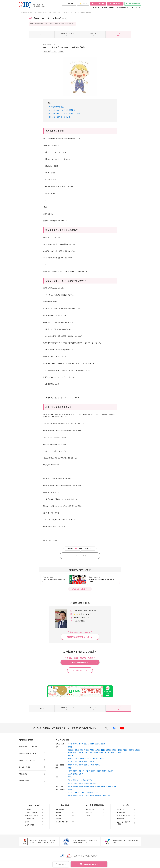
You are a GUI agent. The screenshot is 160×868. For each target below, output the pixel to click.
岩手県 (81, 744)
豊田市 (99, 771)
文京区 (92, 750)
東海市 (93, 771)
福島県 (103, 744)
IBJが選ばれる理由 (108, 7)
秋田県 (92, 744)
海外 (109, 795)
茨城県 (81, 762)
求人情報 (65, 816)
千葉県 (75, 762)
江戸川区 (119, 753)
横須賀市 (96, 759)
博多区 (96, 792)
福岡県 (70, 789)
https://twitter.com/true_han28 (54, 526)
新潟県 (75, 765)
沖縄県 (104, 795)
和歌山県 (93, 783)
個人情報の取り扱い (65, 822)
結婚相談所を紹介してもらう (32, 753)
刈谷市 (88, 771)
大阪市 (70, 780)
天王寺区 (90, 780)
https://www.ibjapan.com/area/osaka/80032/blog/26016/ (63, 506)
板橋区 (96, 753)
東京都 (70, 747)
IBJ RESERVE (126, 813)
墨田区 (103, 750)
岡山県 (81, 786)
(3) (93, 34)
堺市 (75, 780)
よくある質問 (34, 825)
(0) (67, 34)
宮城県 (86, 744)
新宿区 (86, 750)
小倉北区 (90, 792)
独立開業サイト (126, 819)
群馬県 (92, 762)
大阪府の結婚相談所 (28, 12)
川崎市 (77, 759)
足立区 (107, 753)
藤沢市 (89, 759)
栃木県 (86, 762)
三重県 (81, 774)
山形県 (97, 744)
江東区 (108, 750)
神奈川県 (71, 756)
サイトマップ (126, 810)
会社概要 (65, 813)
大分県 (86, 795)
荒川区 (91, 753)
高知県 (114, 786)
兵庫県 (70, 783)
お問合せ (65, 819)
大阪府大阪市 (37, 12)
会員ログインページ (126, 816)
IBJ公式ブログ (137, 7)
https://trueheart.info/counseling (55, 444)
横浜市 (102, 759)
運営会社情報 (65, 810)
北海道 (70, 744)
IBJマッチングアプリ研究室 (126, 823)
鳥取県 (70, 786)
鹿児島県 (98, 795)
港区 (82, 750)
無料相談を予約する (91, 864)
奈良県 (86, 783)
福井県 (97, 765)
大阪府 (70, 777)
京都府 (75, 783)
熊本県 (81, 795)
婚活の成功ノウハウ (123, 7)
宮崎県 (92, 795)
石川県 (92, 765)
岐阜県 (70, 774)
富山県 (86, 765)
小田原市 (71, 759)
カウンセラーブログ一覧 (73, 12)
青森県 (75, 744)
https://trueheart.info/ (51, 465)
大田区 (125, 750)
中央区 (77, 750)
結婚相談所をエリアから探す (32, 747)
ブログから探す (32, 781)
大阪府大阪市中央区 (46, 12)
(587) (118, 34)
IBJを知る (96, 7)
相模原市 (83, 759)
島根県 (75, 786)
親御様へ (34, 822)
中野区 (70, 753)
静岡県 (75, 774)
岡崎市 (75, 771)
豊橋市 (104, 771)
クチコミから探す (32, 767)
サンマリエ (95, 813)
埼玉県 (70, 762)
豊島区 (81, 753)
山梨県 (70, 765)
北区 (86, 753)
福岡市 (84, 792)
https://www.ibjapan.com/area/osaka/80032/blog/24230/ (63, 485)
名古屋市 (111, 771)
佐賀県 (70, 795)
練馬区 (102, 753)
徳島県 (97, 786)
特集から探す (32, 774)
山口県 (92, 786)
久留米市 (78, 792)
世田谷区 (131, 750)
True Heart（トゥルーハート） (59, 12)
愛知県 (70, 768)
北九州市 (71, 792)
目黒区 (119, 750)
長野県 (81, 765)
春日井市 (82, 771)
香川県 (103, 786)
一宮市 (70, 771)
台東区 (97, 750)
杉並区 (75, 753)
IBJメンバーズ (95, 810)
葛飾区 (113, 753)
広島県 (86, 786)
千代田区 (71, 750)
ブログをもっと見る (79, 589)
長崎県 (75, 795)
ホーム (20, 12)
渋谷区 (137, 750)
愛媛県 (108, 786)
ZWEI (95, 816)
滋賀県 (81, 783)
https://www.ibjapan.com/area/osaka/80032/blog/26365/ (63, 430)
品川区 (114, 750)
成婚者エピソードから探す (32, 760)
